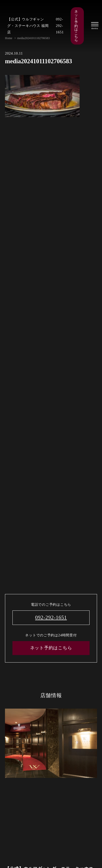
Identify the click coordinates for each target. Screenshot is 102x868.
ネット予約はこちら (76, 26)
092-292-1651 (60, 26)
